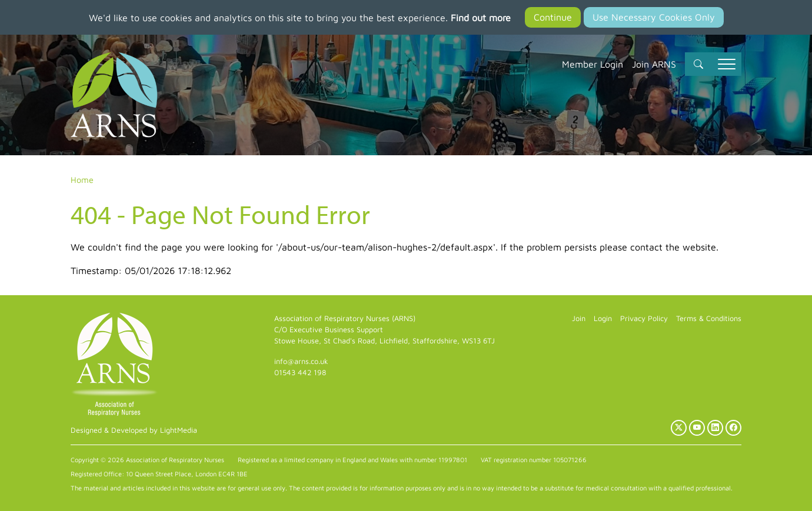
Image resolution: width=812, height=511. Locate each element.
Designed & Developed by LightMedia (134, 430)
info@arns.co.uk (301, 361)
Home (82, 180)
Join (579, 318)
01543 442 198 (300, 373)
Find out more (481, 18)
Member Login (593, 64)
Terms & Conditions (709, 318)
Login (603, 318)
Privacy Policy (644, 318)
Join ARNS (654, 64)
